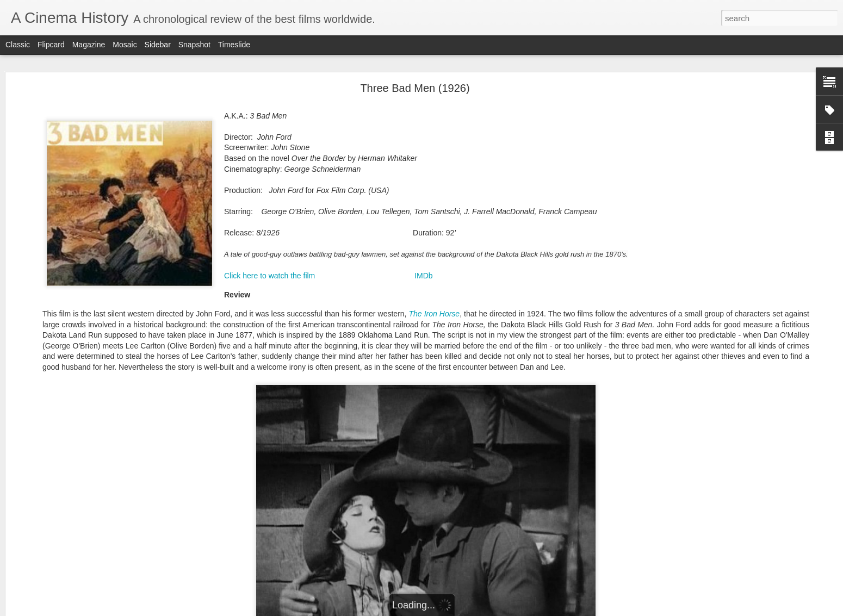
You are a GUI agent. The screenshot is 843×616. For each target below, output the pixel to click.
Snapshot (194, 45)
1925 (439, 425)
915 (427, 402)
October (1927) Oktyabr (61, 384)
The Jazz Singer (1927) (61, 433)
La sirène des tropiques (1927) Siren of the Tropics (100, 360)
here (754, 328)
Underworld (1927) (54, 507)
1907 (472, 379)
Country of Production (470, 463)
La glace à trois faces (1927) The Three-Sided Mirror (103, 409)
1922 (474, 413)
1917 (476, 402)
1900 (416, 368)
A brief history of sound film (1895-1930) (85, 458)
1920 (423, 413)
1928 (513, 425)
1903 (497, 368)
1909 (523, 379)
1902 (470, 368)
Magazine (89, 45)
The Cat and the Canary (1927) (72, 531)
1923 (499, 413)
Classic (18, 45)
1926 (463, 425)
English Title (438, 474)
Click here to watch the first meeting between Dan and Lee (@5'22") (426, 235)
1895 (420, 356)
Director (476, 486)
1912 (473, 390)
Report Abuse (488, 610)
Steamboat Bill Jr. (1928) (62, 311)
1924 (523, 413)
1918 (501, 402)
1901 (443, 368)
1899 (529, 356)
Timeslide (234, 45)
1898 (502, 356)
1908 (498, 379)
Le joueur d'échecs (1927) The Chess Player (91, 556)
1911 (446, 390)
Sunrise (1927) (48, 482)
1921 (450, 413)
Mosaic (125, 45)
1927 (488, 425)
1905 (420, 379)
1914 (528, 390)
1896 (447, 356)
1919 (528, 402)
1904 (524, 368)
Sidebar (158, 45)
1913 (500, 390)
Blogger (455, 610)
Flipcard (51, 45)
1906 (447, 379)
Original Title (503, 474)
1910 (418, 390)
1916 (450, 402)
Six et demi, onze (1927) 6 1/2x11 (75, 580)
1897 (474, 356)
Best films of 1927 (52, 335)
